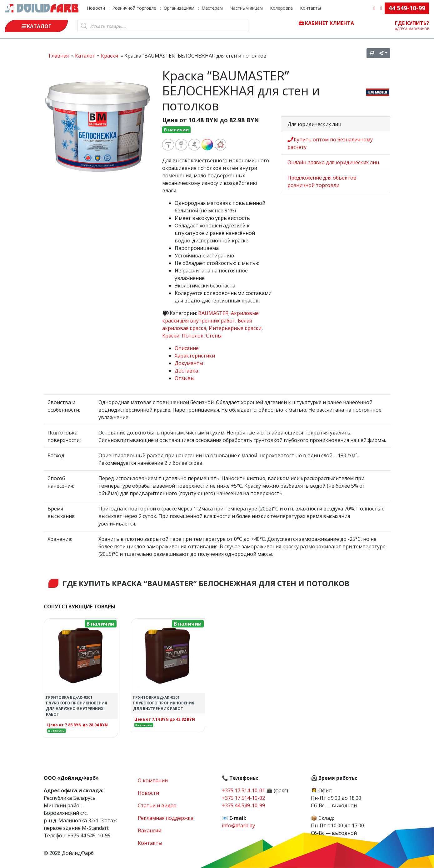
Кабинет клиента (326, 23)
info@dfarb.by (238, 825)
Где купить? (412, 25)
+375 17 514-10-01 (243, 790)
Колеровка (282, 8)
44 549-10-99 (407, 8)
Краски (171, 336)
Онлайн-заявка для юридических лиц (333, 162)
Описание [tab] (187, 348)
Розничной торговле (134, 8)
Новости (96, 8)
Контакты (311, 8)
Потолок (193, 336)
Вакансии (150, 830)
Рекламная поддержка (166, 818)
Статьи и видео (157, 805)
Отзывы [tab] (185, 378)
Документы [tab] (189, 363)
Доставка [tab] (186, 371)
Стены (214, 336)
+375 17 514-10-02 (243, 798)
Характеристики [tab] (195, 356)
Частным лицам (247, 8)
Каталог (36, 26)
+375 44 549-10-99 (243, 805)
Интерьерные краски (235, 328)
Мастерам (212, 8)
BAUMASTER (213, 313)
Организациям (179, 8)
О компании (153, 780)
